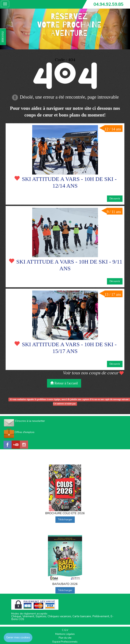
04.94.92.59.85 (108, 4)
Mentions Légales (65, 634)
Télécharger (65, 520)
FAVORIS (3, 37)
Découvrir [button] (115, 199)
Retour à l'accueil (64, 383)
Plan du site (65, 638)
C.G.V (65, 630)
